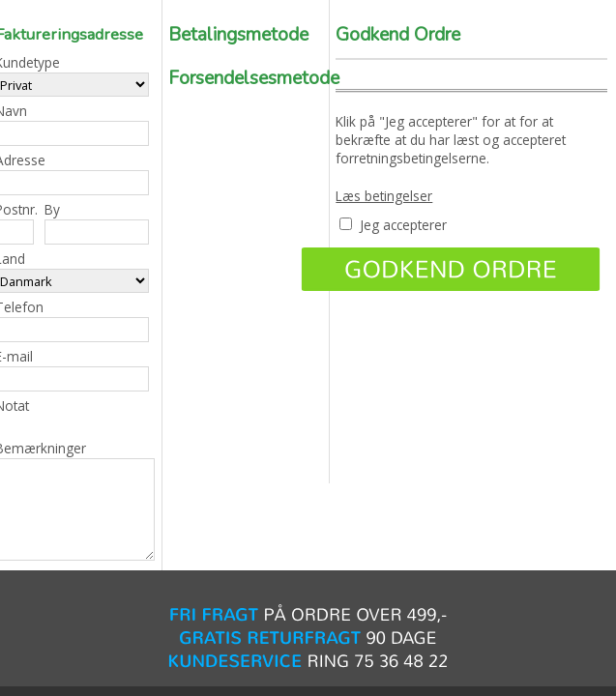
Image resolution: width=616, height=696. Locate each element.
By (97, 222)
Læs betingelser (384, 196)
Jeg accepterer (403, 225)
